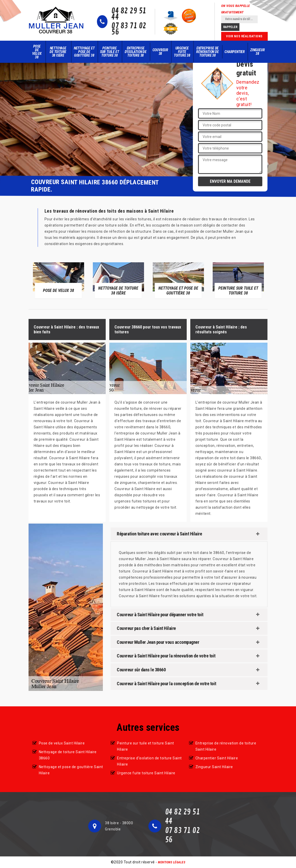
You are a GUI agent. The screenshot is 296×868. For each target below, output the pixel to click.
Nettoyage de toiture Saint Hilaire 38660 (68, 755)
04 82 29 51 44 (129, 14)
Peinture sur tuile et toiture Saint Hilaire (146, 746)
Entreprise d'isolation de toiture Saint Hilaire (149, 761)
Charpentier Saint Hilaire (217, 758)
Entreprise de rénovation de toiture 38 (207, 52)
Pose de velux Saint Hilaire (62, 743)
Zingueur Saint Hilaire (214, 767)
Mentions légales (172, 862)
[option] (59, 280)
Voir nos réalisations (244, 36)
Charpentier (235, 52)
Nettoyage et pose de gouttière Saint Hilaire (71, 770)
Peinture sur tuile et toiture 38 (110, 52)
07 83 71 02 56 (129, 29)
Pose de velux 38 (37, 52)
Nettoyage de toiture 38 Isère (58, 52)
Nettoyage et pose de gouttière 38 (84, 52)
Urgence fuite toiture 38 (182, 52)
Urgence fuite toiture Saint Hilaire (146, 773)
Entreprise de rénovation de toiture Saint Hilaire (226, 746)
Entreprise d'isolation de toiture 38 (136, 52)
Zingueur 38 (257, 52)
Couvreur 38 (160, 52)
